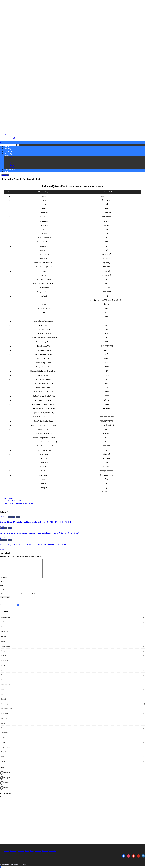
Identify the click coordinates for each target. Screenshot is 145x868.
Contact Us (53, 851)
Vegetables (5, 752)
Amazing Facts (6, 617)
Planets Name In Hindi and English (15, 501)
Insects (3, 694)
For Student (9, 153)
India (3, 690)
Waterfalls (4, 757)
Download (45, 851)
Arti (10, 157)
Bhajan (11, 165)
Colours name (6, 646)
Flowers (4, 656)
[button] (1, 143)
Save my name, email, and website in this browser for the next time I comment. (26, 594)
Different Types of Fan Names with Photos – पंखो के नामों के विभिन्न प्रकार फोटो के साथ (33, 545)
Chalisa (11, 160)
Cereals (4, 637)
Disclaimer (38, 851)
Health (3, 675)
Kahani (11, 168)
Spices (3, 723)
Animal (4, 622)
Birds (3, 627)
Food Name (5, 661)
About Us (7, 851)
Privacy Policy (30, 851)
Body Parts (5, 632)
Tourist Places (6, 747)
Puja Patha (5, 714)
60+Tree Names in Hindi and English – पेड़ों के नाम (19, 504)
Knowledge (5, 175)
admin (3, 527)
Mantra (11, 162)
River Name (5, 718)
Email (2, 586)
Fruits (3, 670)
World (3, 762)
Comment (3, 578)
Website (2, 590)
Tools (18, 517)
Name (2, 581)
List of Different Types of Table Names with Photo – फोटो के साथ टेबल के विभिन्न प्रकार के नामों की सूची (39, 534)
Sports (3, 728)
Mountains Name (7, 709)
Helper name (5, 680)
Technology (5, 733)
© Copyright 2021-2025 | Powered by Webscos (13, 864)
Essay (7, 171)
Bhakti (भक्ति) (9, 155)
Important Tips (6, 685)
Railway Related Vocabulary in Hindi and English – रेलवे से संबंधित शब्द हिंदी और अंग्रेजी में (35, 522)
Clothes (4, 641)
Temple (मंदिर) (6, 738)
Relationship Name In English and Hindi (21, 179)
